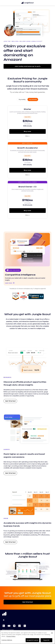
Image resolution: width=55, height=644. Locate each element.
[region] (27, 637)
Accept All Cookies (32, 640)
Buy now (27, 131)
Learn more (10, 283)
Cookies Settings (7, 640)
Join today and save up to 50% (27, 66)
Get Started (10, 401)
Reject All (46, 640)
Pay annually (33, 99)
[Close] (52, 633)
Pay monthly (22, 99)
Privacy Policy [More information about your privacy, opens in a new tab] (11, 636)
